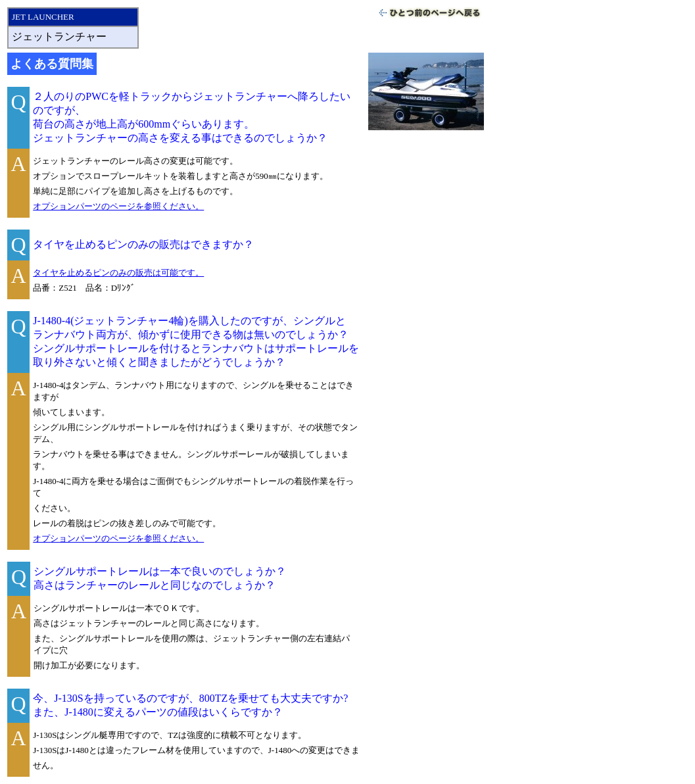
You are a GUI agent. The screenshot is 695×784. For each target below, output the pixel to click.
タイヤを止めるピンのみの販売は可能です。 (118, 273)
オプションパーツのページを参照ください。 (118, 206)
